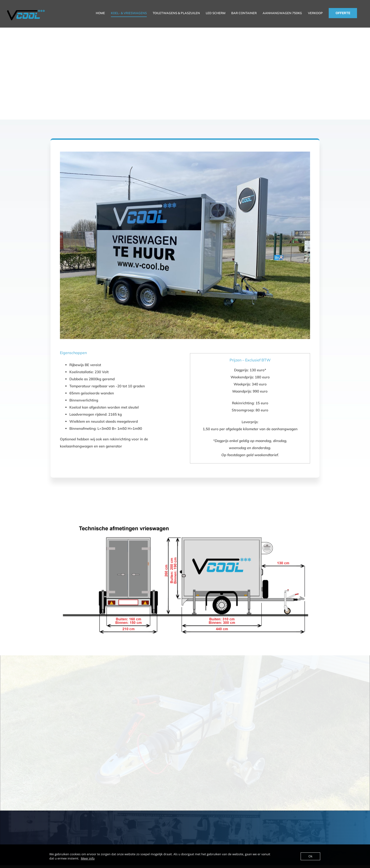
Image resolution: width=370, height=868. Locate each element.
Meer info (88, 858)
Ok (310, 856)
